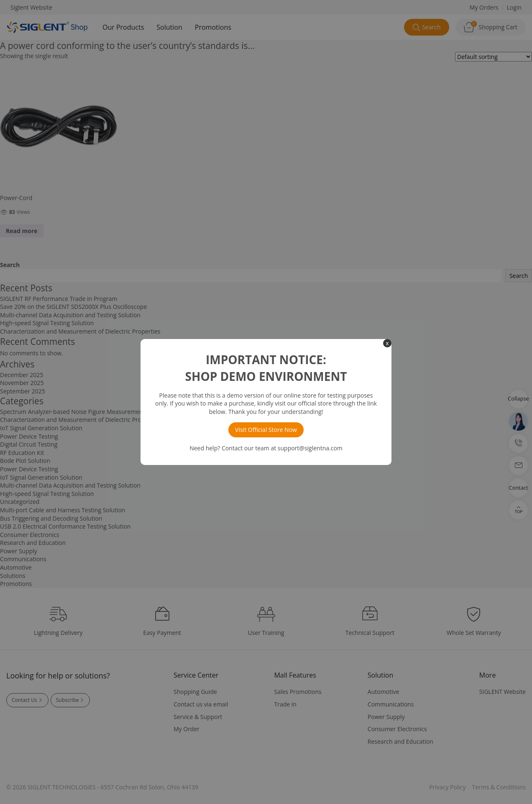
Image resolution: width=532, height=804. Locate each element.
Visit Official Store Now (266, 430)
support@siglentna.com (310, 448)
